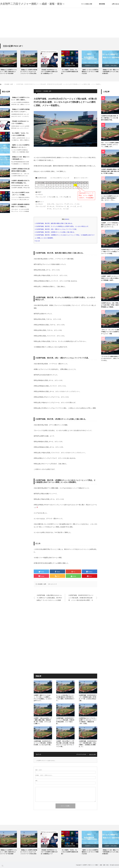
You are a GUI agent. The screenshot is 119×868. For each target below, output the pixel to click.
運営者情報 (102, 4)
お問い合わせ (115, 4)
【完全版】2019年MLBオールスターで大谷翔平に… (20, 122)
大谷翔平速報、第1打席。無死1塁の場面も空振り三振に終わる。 (55, 223)
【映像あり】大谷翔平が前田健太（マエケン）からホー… (20, 110)
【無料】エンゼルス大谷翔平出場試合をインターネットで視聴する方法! (90, 72)
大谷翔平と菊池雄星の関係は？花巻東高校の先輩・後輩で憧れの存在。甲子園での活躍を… (110, 171)
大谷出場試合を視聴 (70, 66)
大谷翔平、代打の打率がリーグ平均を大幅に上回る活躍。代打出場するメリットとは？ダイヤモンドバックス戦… (65, 744)
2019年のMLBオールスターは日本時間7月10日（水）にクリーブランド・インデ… (20, 128)
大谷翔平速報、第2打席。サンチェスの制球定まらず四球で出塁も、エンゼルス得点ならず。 (63, 226)
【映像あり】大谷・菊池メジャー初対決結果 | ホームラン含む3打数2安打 (110, 72)
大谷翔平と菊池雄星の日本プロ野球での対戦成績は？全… (20, 182)
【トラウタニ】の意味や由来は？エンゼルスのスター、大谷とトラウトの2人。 (110, 359)
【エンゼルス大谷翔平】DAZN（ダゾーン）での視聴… (20, 194)
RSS (2, 866)
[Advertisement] (59, 23)
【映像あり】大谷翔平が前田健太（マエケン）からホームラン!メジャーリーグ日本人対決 (29, 72)
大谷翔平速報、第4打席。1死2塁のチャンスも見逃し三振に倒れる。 (55, 232)
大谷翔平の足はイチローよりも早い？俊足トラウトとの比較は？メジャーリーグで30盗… (110, 252)
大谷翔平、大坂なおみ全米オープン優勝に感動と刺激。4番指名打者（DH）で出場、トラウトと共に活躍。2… (43, 721)
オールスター (49, 66)
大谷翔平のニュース (8, 66)
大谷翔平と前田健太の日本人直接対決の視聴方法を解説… (20, 170)
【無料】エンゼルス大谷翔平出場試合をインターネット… (20, 146)
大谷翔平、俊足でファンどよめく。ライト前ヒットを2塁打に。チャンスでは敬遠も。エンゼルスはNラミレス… (43, 698)
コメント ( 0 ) (92, 754)
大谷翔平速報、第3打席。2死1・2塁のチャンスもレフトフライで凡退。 (57, 229)
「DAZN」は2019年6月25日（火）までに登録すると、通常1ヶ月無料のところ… (20, 140)
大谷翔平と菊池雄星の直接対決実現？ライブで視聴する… (20, 206)
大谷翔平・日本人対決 (29, 66)
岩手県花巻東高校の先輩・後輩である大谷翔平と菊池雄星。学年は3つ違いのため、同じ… (20, 188)
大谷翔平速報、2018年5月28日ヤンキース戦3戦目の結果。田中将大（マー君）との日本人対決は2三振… (88, 698)
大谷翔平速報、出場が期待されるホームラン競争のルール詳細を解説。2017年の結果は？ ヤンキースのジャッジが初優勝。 (49, 598)
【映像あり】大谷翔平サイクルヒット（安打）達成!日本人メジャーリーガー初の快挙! (8, 72)
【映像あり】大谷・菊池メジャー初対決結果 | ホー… (20, 158)
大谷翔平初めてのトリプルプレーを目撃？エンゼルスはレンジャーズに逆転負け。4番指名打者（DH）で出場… (88, 721)
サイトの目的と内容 (87, 4)
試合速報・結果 (47, 91)
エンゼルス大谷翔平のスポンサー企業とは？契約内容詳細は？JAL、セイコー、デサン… (110, 198)
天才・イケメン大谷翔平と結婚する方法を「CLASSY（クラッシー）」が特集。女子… (110, 145)
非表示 (67, 219)
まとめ (38, 241)
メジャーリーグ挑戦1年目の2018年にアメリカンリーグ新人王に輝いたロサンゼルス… (21, 199)
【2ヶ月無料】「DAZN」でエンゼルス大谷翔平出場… (20, 134)
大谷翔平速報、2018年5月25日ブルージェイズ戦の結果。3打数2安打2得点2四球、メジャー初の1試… (65, 721)
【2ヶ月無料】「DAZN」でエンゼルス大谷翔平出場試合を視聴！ (70, 72)
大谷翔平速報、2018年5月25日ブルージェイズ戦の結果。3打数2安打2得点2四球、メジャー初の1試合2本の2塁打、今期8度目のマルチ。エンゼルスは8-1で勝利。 (81, 598)
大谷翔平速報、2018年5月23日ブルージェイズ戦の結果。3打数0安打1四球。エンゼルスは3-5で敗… (43, 743)
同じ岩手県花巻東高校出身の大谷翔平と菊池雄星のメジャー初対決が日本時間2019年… (20, 164)
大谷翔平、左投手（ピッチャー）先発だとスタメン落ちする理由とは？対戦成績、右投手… (110, 278)
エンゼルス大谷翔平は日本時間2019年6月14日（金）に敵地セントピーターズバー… (20, 104)
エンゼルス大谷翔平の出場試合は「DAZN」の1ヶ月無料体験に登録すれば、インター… (20, 152)
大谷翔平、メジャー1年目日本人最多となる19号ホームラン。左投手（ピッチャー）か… (110, 225)
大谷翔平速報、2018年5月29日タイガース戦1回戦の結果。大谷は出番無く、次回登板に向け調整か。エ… (88, 744)
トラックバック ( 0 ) (81, 754)
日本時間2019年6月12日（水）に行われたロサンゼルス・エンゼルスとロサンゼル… (20, 116)
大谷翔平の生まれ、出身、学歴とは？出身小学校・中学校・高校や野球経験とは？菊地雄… (110, 305)
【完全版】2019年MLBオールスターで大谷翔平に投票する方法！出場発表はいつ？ (49, 72)
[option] (10, 63)
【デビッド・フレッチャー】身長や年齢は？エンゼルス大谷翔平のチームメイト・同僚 (110, 332)
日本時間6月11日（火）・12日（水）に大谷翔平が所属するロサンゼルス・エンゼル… (21, 176)
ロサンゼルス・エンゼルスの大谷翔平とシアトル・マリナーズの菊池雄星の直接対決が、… (20, 211)
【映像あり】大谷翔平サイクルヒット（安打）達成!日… (20, 99)
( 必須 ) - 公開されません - (44, 775)
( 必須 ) (39, 770)
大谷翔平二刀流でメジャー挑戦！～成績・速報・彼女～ (32, 4)
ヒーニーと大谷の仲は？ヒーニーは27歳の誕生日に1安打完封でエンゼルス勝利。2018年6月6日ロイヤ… (65, 698)
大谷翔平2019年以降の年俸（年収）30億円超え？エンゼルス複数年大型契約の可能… (110, 118)
